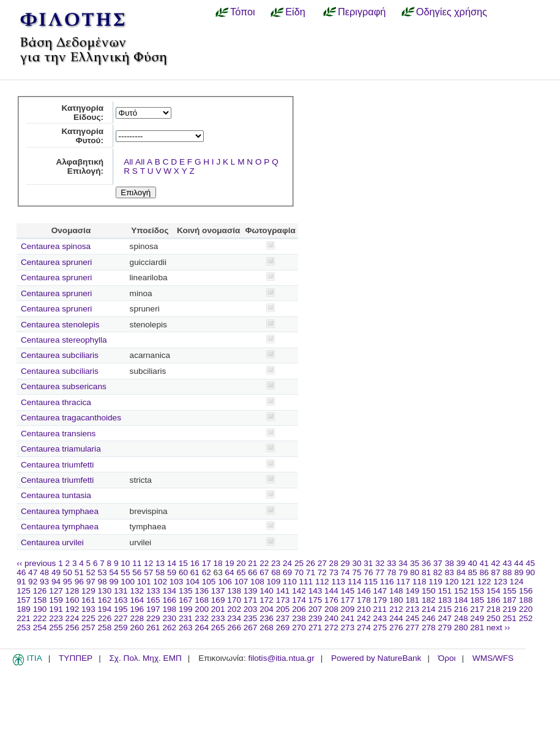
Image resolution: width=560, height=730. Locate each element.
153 (477, 591)
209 (348, 609)
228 (137, 618)
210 (364, 609)
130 (105, 591)
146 (364, 591)
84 (461, 572)
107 (241, 582)
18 (218, 563)
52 (91, 572)
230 (169, 618)
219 (510, 609)
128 (73, 591)
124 (517, 582)
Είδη (295, 12)
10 (125, 563)
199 (186, 609)
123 (500, 582)
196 (137, 609)
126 (40, 591)
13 (160, 563)
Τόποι (243, 12)
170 (234, 600)
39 (461, 563)
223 (56, 618)
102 (160, 582)
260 (137, 628)
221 (24, 618)
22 (264, 563)
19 (229, 563)
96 (79, 582)
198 (169, 609)
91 (21, 582)
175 (315, 600)
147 (380, 591)
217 (477, 609)
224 (73, 618)
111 (306, 582)
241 (348, 618)
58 (160, 572)
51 (79, 572)
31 (368, 563)
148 (396, 591)
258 (105, 628)
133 (153, 591)
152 (461, 591)
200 (202, 609)
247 (445, 618)
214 (429, 609)
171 (251, 600)
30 (357, 563)
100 (128, 582)
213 (412, 609)
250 (494, 618)
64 (230, 572)
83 (450, 572)
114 (355, 582)
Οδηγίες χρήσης (452, 12)
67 (264, 572)
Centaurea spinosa (56, 246)
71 (311, 572)
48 (44, 572)
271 (315, 628)
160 (73, 600)
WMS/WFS (493, 658)
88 (507, 572)
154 (494, 591)
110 (290, 582)
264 (202, 628)
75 (357, 572)
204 (267, 609)
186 (494, 600)
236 (267, 618)
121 (468, 582)
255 (56, 628)
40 (472, 563)
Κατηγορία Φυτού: (82, 136)
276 (396, 628)
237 (283, 618)
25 (299, 563)
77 (380, 572)
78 (391, 572)
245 (412, 618)
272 (331, 628)
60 (183, 572)
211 (380, 609)
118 (420, 582)
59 (172, 572)
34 (403, 563)
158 (40, 600)
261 (153, 628)
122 (484, 582)
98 (103, 582)
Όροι (447, 658)
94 (56, 582)
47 (33, 572)
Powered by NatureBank (376, 658)
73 (334, 572)
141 (283, 591)
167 (186, 600)
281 (477, 628)
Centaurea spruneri (56, 262)
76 (368, 572)
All (128, 162)
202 (234, 609)
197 (153, 609)
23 (276, 563)
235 (251, 618)
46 (21, 572)
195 (121, 609)
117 (403, 582)
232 (202, 618)
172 (267, 600)
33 (391, 563)
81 (426, 572)
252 (526, 618)
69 (287, 572)
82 (438, 572)
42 (495, 563)
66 (252, 572)
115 (371, 582)
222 (40, 618)
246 (429, 618)
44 (519, 563)
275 (380, 628)
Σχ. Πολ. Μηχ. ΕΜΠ (145, 658)
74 (345, 572)
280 (461, 628)
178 (364, 600)
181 (412, 600)
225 (88, 618)
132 (137, 591)
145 (348, 591)
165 (153, 600)
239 (315, 618)
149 (412, 591)
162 (105, 600)
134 (169, 591)
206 (299, 609)
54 (114, 572)
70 (299, 572)
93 (44, 582)
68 (276, 572)
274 (364, 628)
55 (125, 572)
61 (195, 572)
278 (429, 628)
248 (461, 618)
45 (530, 563)
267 (251, 628)
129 (88, 591)
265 (218, 628)
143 (315, 591)
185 (477, 600)
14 (172, 563)
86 (484, 572)
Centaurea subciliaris (60, 355)
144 (331, 591)
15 (183, 563)
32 (380, 563)
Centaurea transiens (58, 434)
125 (24, 591)
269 (283, 628)
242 (364, 618)
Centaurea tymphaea (60, 511)
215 (445, 609)
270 (299, 628)
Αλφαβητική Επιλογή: (80, 166)
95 (68, 582)
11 (137, 563)
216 (461, 609)
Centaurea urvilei (52, 542)
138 (234, 591)
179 (380, 600)
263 (186, 628)
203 (251, 609)
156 (526, 591)
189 (24, 609)
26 (311, 563)
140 (267, 591)
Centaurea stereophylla (64, 340)
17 (207, 563)
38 (450, 563)
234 (234, 618)
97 (91, 582)
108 (257, 582)
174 (299, 600)
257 (88, 628)
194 (105, 609)
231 (186, 618)
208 (331, 609)
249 (477, 618)
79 (403, 572)
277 (412, 628)
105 (209, 582)
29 (345, 563)
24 (287, 563)
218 (494, 609)
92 (33, 582)
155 (510, 591)
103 (177, 582)
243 (380, 618)
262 (169, 628)
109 (274, 582)
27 (322, 563)
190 (40, 609)
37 (438, 563)
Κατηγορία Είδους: (82, 113)
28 (334, 563)
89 (519, 572)
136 (202, 591)
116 (387, 582)
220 (526, 609)
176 (331, 600)
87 (495, 572)
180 (396, 600)
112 (322, 582)
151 (445, 591)
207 (315, 609)
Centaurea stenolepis (60, 325)
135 (186, 591)
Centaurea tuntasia (56, 495)
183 (445, 600)
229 (153, 618)
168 (202, 600)
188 (526, 600)
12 (148, 563)
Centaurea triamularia (61, 449)
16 (195, 563)
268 (267, 628)
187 (510, 600)
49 (56, 572)
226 (105, 618)
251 (510, 618)
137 (218, 591)
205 (283, 609)
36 (426, 563)
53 (103, 572)
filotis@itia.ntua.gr (281, 658)
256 (73, 628)
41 (484, 563)
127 (56, 591)
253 (24, 628)
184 (461, 600)
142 (299, 591)
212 (396, 609)
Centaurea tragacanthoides (71, 418)
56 (137, 572)
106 (225, 582)
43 (507, 563)
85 (473, 572)
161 (88, 600)
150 (429, 591)
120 (452, 582)
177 (348, 600)
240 (331, 618)
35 (415, 563)
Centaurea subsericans (64, 386)
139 (251, 591)
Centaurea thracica (56, 402)
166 (169, 600)
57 (148, 572)
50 (68, 572)
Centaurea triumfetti (57, 465)
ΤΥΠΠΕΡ (76, 658)
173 (283, 600)
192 (73, 609)
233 (218, 618)
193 (88, 609)
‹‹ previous (36, 563)
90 (530, 572)
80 (415, 572)
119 (435, 582)
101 (144, 582)
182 (429, 600)
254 (40, 628)
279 (445, 628)
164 (137, 600)
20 (241, 563)
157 (24, 600)
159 (56, 600)
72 (322, 572)
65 (241, 572)
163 (121, 600)
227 (121, 618)
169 (218, 600)
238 (299, 618)
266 (234, 628)
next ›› (498, 628)
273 (348, 628)
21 (252, 563)
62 (207, 572)
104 (192, 582)
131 (121, 591)
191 (56, 609)
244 (396, 618)
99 (114, 582)
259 (121, 628)
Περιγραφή (362, 12)
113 (338, 582)
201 (218, 609)
